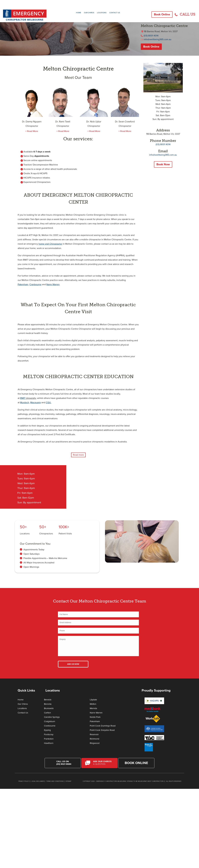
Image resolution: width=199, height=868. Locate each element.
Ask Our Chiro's (103, 763)
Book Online (162, 15)
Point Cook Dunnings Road (103, 726)
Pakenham (95, 721)
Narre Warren (96, 713)
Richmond (95, 739)
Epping (47, 730)
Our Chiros (89, 13)
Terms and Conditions (55, 781)
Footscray (49, 734)
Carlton (47, 713)
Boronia (48, 704)
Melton (93, 704)
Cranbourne (50, 726)
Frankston (49, 739)
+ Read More (32, 131)
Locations (102, 13)
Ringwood (95, 743)
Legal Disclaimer (38, 781)
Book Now (163, 164)
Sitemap (68, 781)
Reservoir (94, 734)
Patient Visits (65, 534)
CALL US (187, 14)
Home (79, 13)
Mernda (93, 708)
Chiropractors (46, 534)
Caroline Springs (52, 717)
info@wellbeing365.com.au (158, 39)
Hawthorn (49, 743)
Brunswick (49, 708)
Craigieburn (50, 721)
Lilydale (93, 700)
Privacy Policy (24, 781)
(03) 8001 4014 (151, 36)
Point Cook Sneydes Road (102, 730)
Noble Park (95, 717)
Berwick (48, 700)
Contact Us (115, 13)
